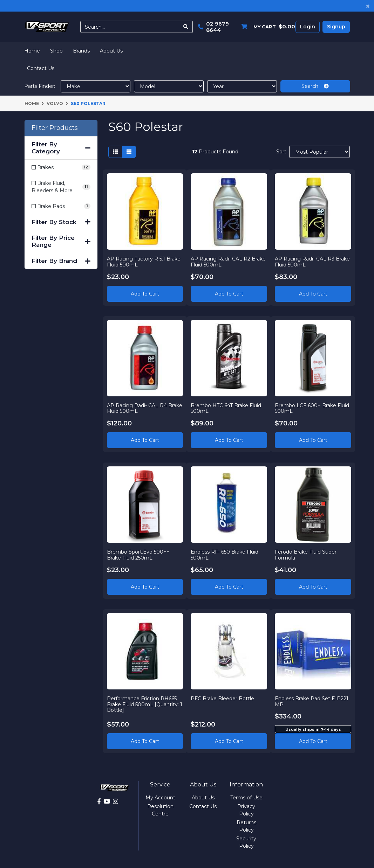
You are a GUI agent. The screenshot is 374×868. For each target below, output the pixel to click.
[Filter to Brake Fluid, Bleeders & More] (61, 187)
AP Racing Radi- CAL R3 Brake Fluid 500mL (312, 262)
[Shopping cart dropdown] (266, 27)
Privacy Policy (246, 810)
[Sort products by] (319, 152)
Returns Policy (246, 826)
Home (32, 51)
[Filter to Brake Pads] (61, 206)
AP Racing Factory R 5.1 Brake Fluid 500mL (144, 262)
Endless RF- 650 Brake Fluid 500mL (225, 555)
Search (315, 86)
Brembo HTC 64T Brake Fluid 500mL (226, 408)
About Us (111, 51)
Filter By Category (61, 148)
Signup (336, 27)
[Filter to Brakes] (61, 168)
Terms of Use (246, 798)
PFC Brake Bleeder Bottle (222, 699)
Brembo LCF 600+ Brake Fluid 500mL (312, 408)
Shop (56, 51)
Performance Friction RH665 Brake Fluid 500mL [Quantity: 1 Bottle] (145, 704)
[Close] (368, 6)
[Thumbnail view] (115, 152)
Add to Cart (145, 294)
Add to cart (313, 741)
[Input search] (130, 27)
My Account (160, 798)
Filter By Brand (61, 261)
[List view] (129, 152)
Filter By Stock (61, 222)
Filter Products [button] (55, 128)
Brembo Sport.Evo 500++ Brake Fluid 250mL (138, 555)
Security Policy (246, 842)
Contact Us (41, 68)
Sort (281, 152)
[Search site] (186, 27)
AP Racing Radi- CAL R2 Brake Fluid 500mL (228, 262)
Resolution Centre (160, 810)
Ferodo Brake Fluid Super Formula (306, 555)
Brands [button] (81, 51)
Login (308, 27)
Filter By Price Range (61, 241)
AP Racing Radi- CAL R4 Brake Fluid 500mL (145, 408)
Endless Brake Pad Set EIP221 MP (312, 702)
